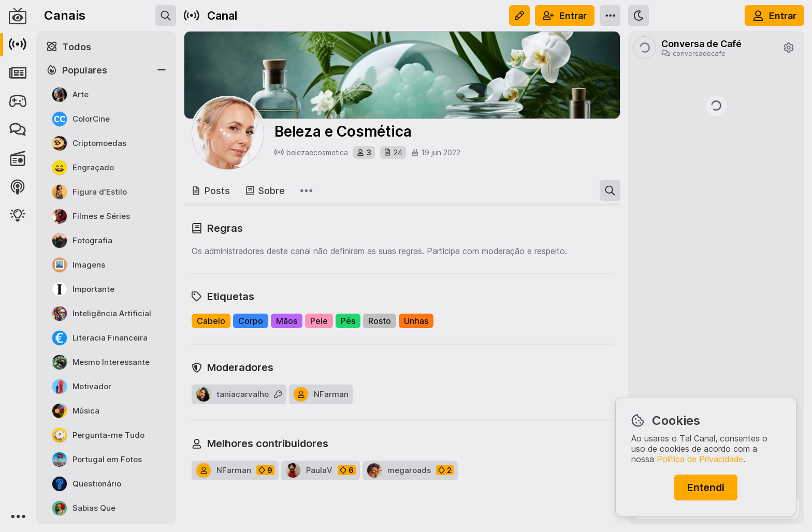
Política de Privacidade (700, 459)
